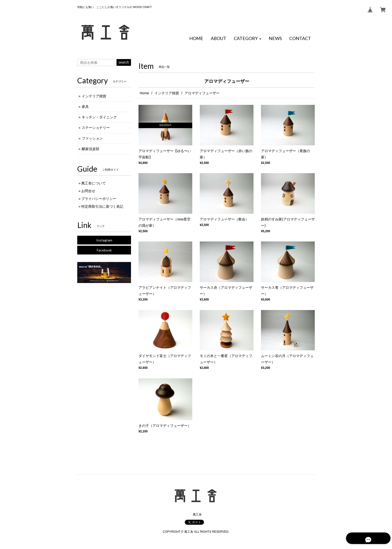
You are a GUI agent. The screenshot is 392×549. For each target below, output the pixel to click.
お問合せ (88, 191)
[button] (247, 39)
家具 (85, 107)
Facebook (104, 250)
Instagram (104, 240)
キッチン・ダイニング (99, 117)
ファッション (92, 138)
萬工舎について (93, 183)
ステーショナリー (96, 128)
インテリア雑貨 (167, 93)
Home (144, 93)
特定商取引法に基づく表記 (102, 206)
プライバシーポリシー (99, 199)
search (124, 62)
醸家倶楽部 (90, 149)
